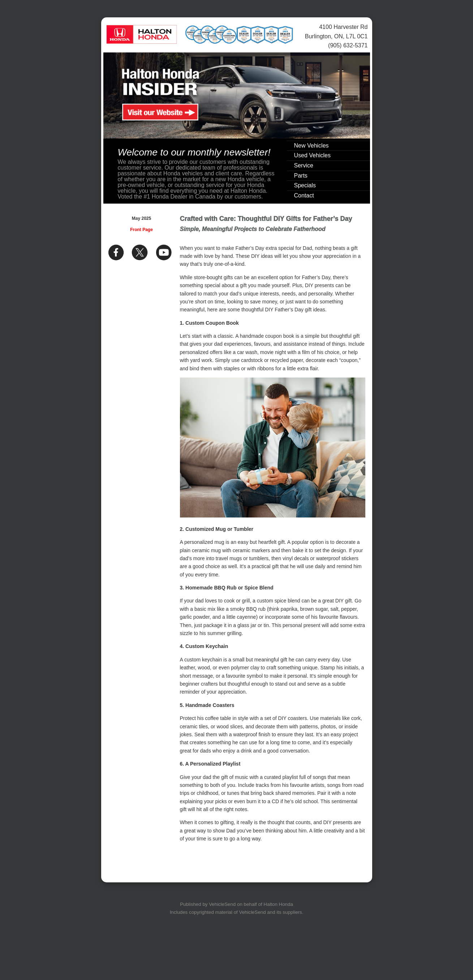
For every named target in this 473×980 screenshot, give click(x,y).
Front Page (141, 230)
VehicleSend (222, 904)
